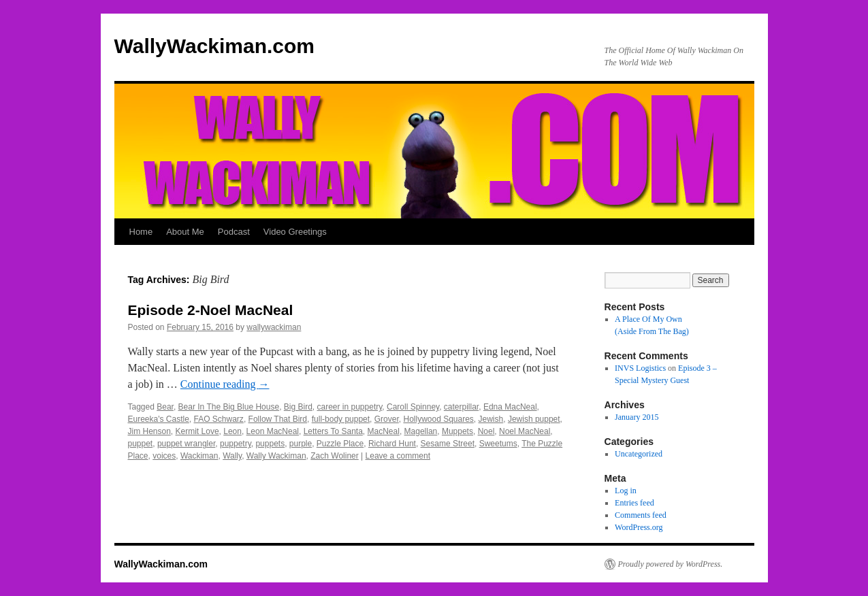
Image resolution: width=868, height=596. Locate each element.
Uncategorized (639, 454)
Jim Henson (149, 431)
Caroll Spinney (413, 407)
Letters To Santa (333, 431)
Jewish (491, 419)
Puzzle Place (340, 444)
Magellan (421, 431)
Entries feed (634, 503)
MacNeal (384, 431)
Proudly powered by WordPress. (671, 564)
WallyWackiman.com (215, 46)
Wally (232, 456)
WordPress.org (639, 527)
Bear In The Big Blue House (229, 407)
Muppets (457, 431)
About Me (185, 232)
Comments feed (641, 515)
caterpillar (461, 407)
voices (164, 456)
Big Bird (298, 407)
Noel (486, 431)
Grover (387, 419)
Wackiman (199, 456)
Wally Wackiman (276, 456)
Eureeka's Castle (159, 419)
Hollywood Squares (438, 419)
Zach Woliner (334, 456)
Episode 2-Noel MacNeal (211, 310)
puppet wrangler (186, 444)
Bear (165, 407)
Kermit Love (197, 431)
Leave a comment (398, 456)
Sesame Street (448, 444)
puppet (141, 444)
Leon (232, 431)
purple (301, 444)
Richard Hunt (392, 444)
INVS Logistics (640, 368)
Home (141, 232)
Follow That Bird (278, 419)
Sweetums (498, 444)
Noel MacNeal (525, 431)
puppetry (236, 444)
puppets (270, 444)
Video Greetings (295, 232)
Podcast (234, 232)
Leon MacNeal (273, 431)
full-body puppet (341, 419)
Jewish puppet (534, 419)
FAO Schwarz (219, 419)
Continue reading (225, 384)
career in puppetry (350, 407)
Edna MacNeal (510, 407)
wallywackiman (274, 327)
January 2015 (637, 417)
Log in (626, 491)
